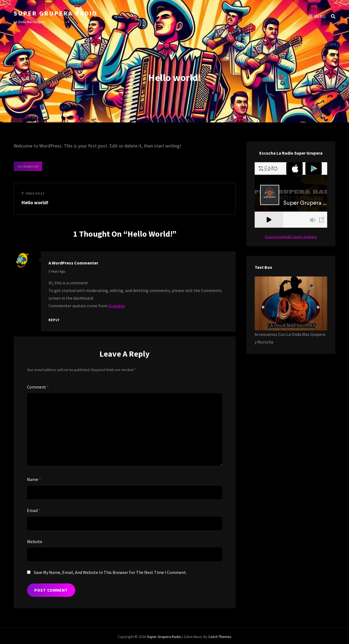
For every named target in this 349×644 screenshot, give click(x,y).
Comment (38, 387)
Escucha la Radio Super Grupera (291, 237)
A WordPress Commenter (73, 263)
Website (35, 541)
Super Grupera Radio (55, 13)
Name (34, 479)
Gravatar (117, 306)
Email (34, 510)
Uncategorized (28, 166)
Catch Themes (220, 637)
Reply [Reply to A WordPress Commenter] (54, 320)
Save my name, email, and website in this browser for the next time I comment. (110, 572)
